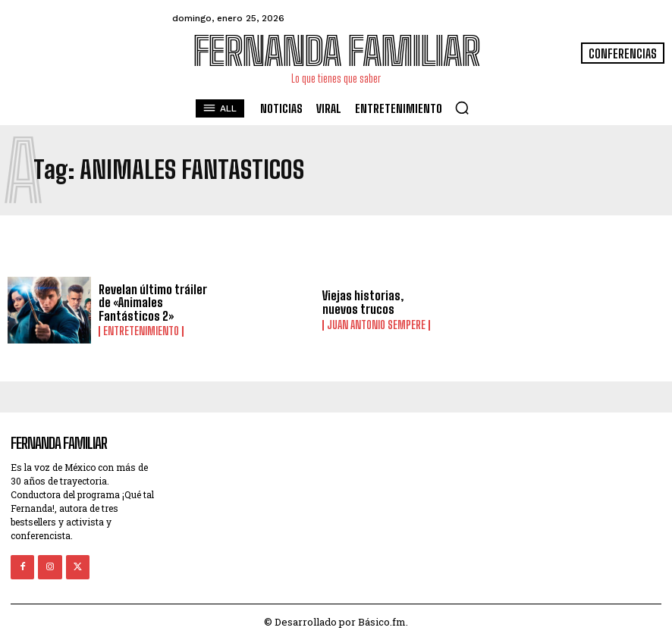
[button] (462, 108)
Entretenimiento (141, 331)
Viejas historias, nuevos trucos (363, 302)
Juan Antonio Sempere (376, 325)
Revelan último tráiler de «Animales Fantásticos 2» (153, 303)
